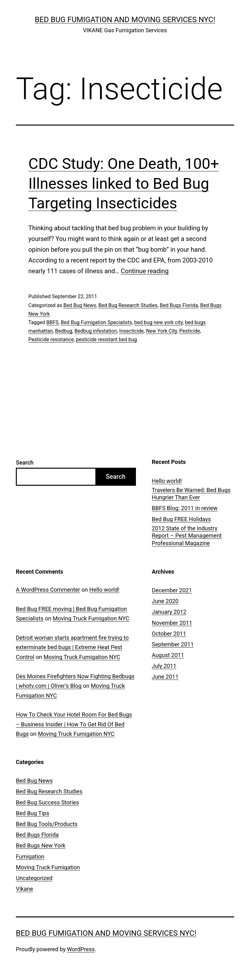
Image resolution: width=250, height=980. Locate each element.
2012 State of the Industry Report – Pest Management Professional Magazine (187, 536)
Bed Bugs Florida (179, 305)
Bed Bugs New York (41, 845)
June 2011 (165, 677)
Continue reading (145, 271)
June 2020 (165, 601)
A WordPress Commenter (48, 590)
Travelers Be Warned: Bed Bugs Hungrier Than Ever (191, 494)
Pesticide (190, 331)
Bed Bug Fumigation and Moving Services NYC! (125, 20)
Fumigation (30, 857)
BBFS (52, 322)
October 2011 (169, 634)
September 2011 (173, 644)
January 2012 (169, 612)
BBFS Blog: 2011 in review (185, 508)
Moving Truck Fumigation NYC (91, 618)
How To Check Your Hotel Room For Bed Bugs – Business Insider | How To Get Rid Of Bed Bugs (74, 724)
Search (25, 462)
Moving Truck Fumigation (48, 867)
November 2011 (172, 623)
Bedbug (64, 331)
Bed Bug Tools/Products (47, 824)
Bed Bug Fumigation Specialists (96, 322)
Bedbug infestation (96, 331)
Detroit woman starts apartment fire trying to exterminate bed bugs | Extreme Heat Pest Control (72, 647)
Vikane (24, 889)
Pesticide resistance (51, 339)
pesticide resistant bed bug (106, 339)
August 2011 (168, 655)
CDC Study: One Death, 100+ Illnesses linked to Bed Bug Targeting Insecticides (124, 183)
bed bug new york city (159, 322)
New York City (162, 331)
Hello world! (167, 481)
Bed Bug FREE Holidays (181, 519)
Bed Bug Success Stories (47, 802)
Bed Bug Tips (32, 813)
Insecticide (131, 331)
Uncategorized (34, 878)
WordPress (81, 949)
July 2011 (164, 666)
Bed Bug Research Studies (128, 305)
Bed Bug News (80, 305)
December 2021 (172, 590)
